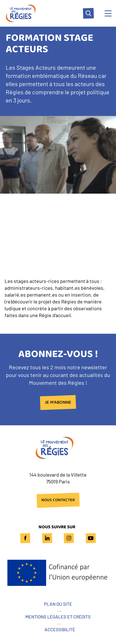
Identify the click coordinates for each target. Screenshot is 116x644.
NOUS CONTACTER (58, 500)
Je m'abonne (58, 403)
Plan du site (58, 604)
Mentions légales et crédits (58, 617)
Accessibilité (60, 629)
